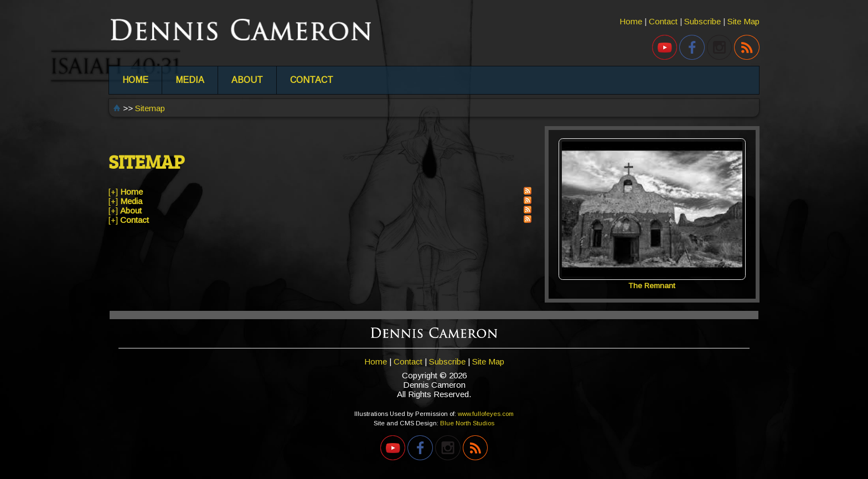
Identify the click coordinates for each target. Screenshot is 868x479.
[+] (113, 192)
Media (131, 201)
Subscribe (702, 21)
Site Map (743, 21)
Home (631, 21)
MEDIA (190, 80)
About (131, 210)
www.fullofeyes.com (486, 414)
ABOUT (247, 80)
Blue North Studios (467, 423)
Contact (663, 21)
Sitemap (150, 108)
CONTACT (312, 80)
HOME (135, 80)
